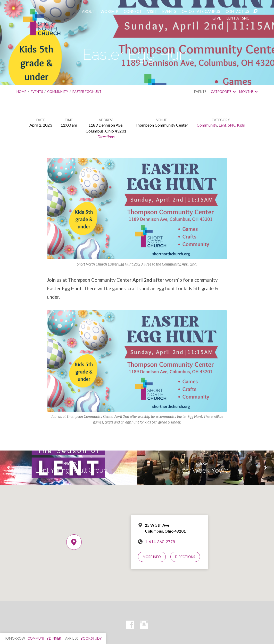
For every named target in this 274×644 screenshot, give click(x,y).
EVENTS (169, 12)
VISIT (152, 12)
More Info (152, 557)
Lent (222, 125)
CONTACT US (237, 12)
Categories (223, 92)
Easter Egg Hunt (87, 92)
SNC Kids (236, 125)
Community (58, 92)
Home (21, 92)
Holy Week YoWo (203, 470)
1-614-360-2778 (160, 542)
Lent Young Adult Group (71, 470)
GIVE (217, 18)
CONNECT (133, 12)
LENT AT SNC (238, 18)
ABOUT (89, 12)
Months (248, 92)
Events (37, 92)
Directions (106, 136)
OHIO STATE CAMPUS (201, 12)
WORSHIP (109, 12)
